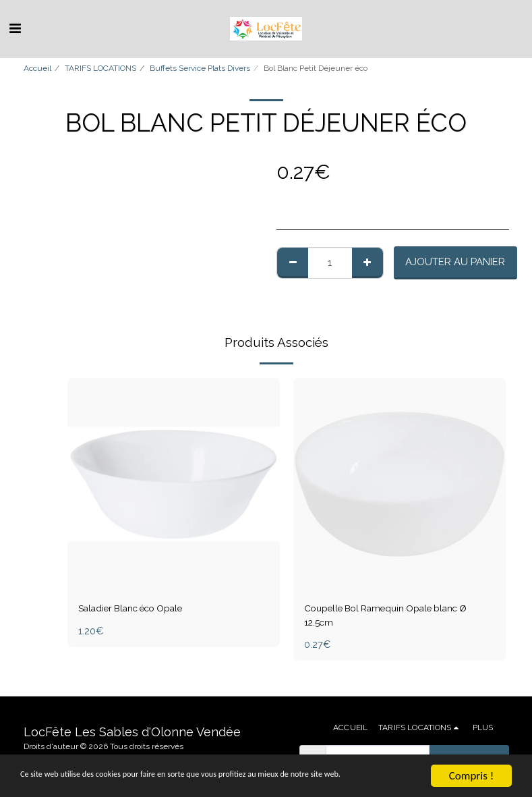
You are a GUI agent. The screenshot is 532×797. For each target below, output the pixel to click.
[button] (15, 28)
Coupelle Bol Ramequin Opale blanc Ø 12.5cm (398, 616)
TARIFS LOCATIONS (100, 68)
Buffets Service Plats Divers (200, 68)
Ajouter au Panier (455, 262)
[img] (174, 484)
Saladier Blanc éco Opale (140, 609)
